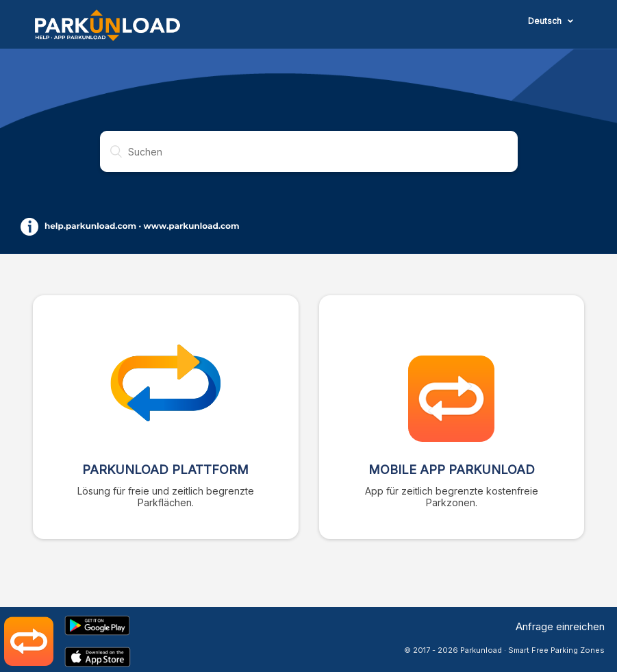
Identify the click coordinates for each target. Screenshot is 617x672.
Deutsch (546, 21)
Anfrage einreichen (560, 626)
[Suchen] (309, 151)
